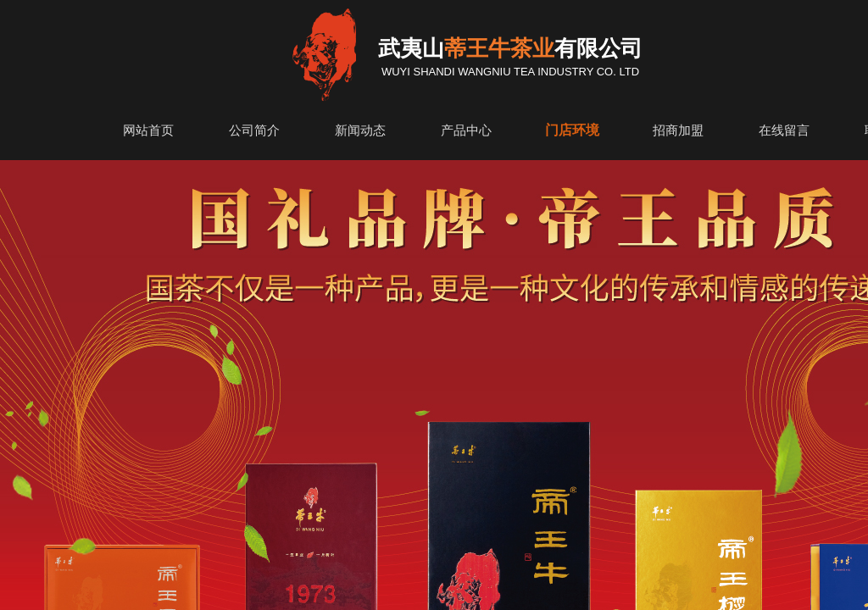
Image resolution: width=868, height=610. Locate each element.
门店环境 (572, 130)
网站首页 (148, 130)
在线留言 (784, 130)
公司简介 (254, 130)
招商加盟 (678, 130)
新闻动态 (360, 130)
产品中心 (466, 130)
